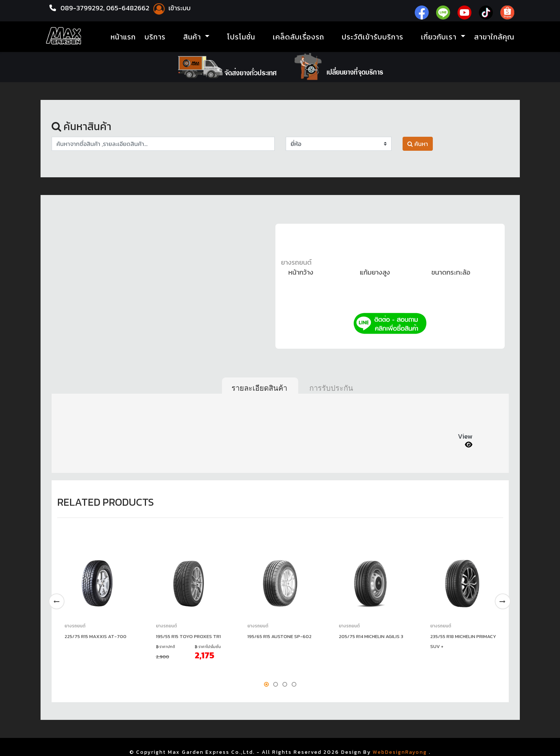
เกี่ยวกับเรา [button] (440, 37)
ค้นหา (418, 144)
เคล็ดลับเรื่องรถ (298, 37)
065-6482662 (128, 8)
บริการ (155, 37)
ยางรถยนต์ (296, 262)
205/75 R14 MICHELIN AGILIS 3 (371, 636)
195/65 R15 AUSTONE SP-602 (279, 636)
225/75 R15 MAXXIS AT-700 (95, 636)
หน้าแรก (123, 37)
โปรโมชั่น (241, 37)
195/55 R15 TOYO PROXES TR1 (188, 636)
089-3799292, (83, 8)
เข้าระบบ (171, 8)
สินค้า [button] (193, 37)
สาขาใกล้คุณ (494, 37)
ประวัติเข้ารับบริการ (373, 37)
